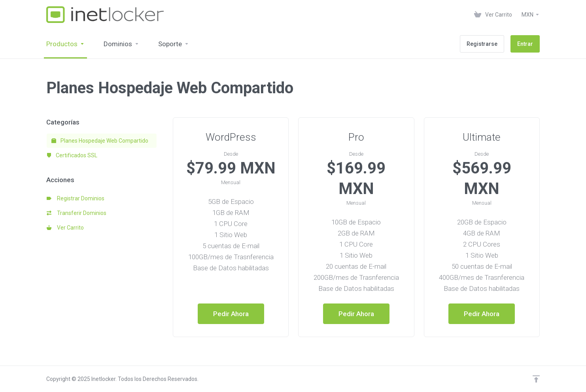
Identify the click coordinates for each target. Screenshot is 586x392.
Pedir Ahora (231, 314)
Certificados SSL (72, 155)
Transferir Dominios (77, 213)
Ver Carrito (65, 228)
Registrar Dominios (76, 198)
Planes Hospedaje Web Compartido (100, 141)
